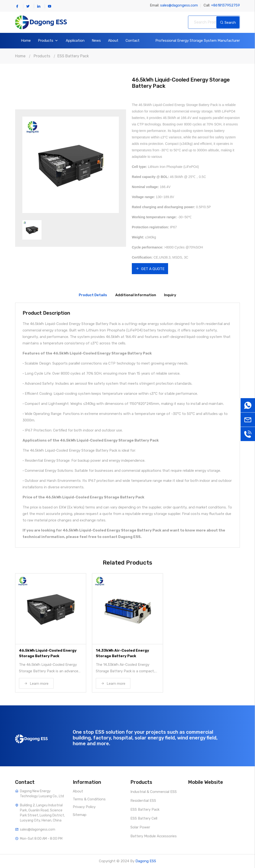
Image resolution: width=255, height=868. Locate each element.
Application (75, 41)
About (113, 41)
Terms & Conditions (89, 799)
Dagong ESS (146, 861)
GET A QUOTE (150, 269)
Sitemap (80, 815)
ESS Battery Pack (73, 56)
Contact (133, 41)
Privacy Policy (84, 807)
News (96, 41)
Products (48, 41)
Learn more (36, 684)
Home (26, 41)
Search (228, 23)
